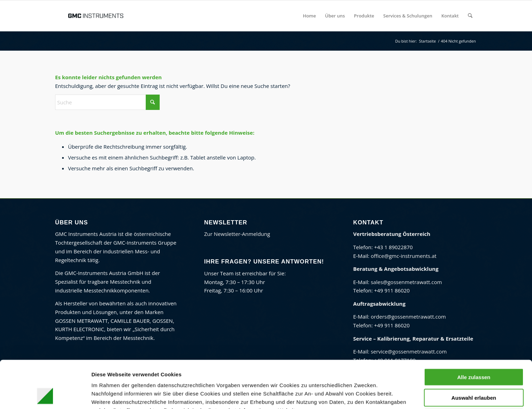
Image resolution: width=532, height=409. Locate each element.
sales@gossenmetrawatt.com (406, 282)
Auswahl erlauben (474, 353)
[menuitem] (310, 16)
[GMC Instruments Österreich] (96, 16)
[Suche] (470, 16)
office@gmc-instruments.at (403, 256)
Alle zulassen (474, 332)
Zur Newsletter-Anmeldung (237, 234)
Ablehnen (474, 373)
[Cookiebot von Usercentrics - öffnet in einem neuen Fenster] (45, 395)
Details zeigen (369, 395)
